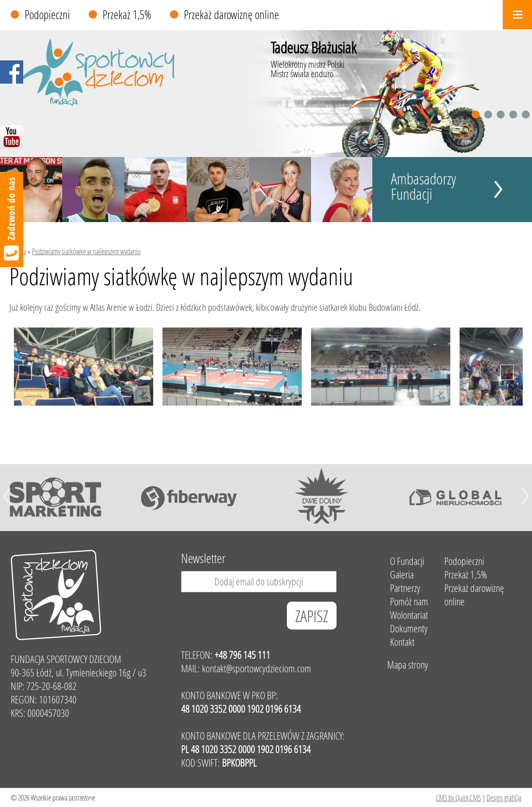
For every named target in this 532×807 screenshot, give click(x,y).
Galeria (402, 574)
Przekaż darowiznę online (231, 15)
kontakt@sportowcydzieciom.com (256, 668)
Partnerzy (405, 588)
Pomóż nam (409, 601)
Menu (517, 15)
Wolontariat (409, 615)
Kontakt (402, 642)
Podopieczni (47, 15)
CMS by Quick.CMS (458, 797)
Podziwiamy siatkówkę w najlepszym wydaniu (86, 251)
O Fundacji (407, 561)
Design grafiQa (504, 797)
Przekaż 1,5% (127, 15)
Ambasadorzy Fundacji (424, 186)
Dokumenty (409, 628)
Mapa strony (408, 665)
